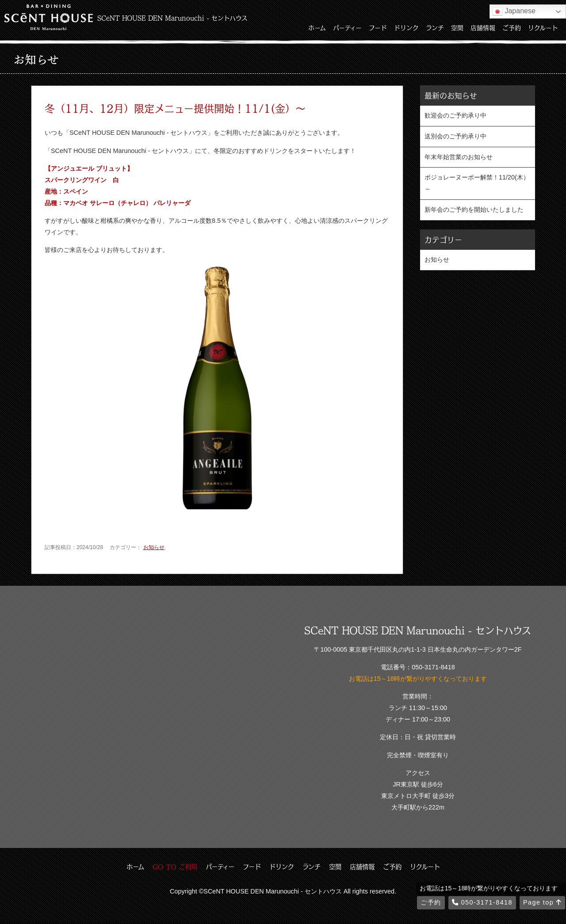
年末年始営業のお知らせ (459, 157)
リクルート (543, 27)
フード (378, 27)
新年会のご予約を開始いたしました (474, 210)
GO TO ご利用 (175, 867)
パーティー (347, 27)
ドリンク (406, 27)
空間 (457, 27)
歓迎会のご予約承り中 (455, 115)
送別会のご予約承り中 (455, 136)
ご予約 (512, 27)
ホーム (317, 27)
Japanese (514, 11)
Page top (542, 902)
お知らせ (154, 547)
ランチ (435, 27)
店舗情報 (483, 27)
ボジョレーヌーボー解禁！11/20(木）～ (477, 183)
